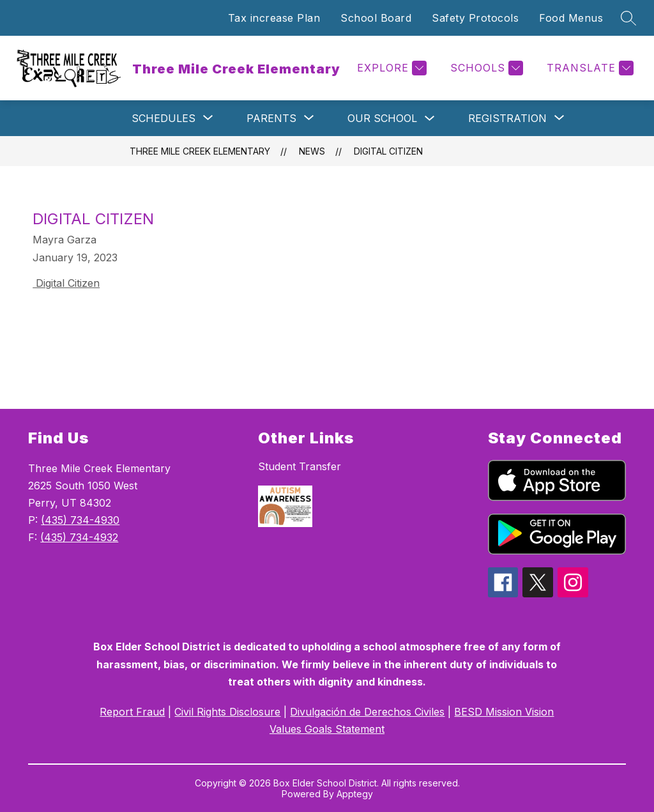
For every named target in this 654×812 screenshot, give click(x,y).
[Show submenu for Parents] (271, 118)
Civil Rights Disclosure (227, 712)
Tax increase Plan (274, 18)
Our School (382, 118)
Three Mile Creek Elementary (200, 151)
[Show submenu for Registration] (507, 118)
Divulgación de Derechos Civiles (367, 712)
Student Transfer (300, 466)
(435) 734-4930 (80, 520)
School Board (376, 18)
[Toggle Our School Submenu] (430, 119)
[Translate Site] (589, 68)
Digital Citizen (388, 151)
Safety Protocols (475, 18)
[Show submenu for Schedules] (163, 118)
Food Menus (571, 18)
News (312, 151)
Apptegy (355, 794)
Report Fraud (132, 712)
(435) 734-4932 (79, 537)
